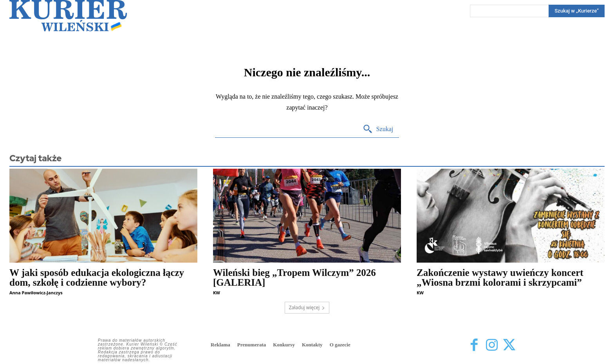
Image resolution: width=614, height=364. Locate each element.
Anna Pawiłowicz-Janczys (36, 293)
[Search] (577, 11)
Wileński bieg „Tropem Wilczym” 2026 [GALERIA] (294, 278)
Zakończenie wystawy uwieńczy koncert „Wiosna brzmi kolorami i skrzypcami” (500, 278)
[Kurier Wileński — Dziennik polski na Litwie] (68, 16)
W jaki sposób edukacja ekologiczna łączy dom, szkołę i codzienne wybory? (97, 278)
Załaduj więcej (307, 307)
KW (217, 293)
